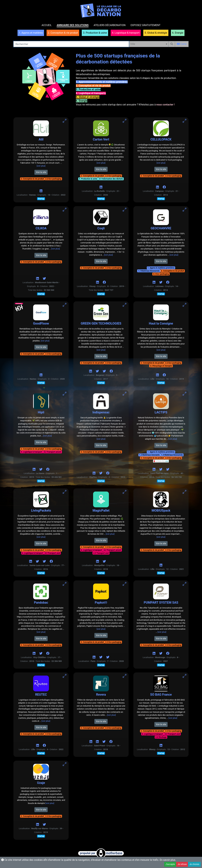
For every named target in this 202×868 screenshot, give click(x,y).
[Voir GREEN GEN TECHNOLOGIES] (125, 305)
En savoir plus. (168, 860)
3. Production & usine (88, 179)
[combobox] (149, 44)
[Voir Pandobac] (65, 584)
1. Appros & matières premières (161, 268)
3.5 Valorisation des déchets (111, 179)
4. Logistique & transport (32, 452)
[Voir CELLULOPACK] (184, 121)
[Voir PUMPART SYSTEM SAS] (184, 584)
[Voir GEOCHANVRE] (184, 210)
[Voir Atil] (65, 121)
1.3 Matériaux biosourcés (149, 271)
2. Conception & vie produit (32, 179)
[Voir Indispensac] (125, 394)
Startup (41, 199)
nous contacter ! (166, 105)
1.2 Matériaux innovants (149, 455)
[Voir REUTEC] (65, 676)
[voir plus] (41, 166)
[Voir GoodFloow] (65, 305)
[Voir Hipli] (65, 394)
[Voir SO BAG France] (184, 676)
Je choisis (194, 864)
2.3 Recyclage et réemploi (161, 366)
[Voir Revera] (125, 676)
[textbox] (149, 44)
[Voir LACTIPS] (184, 394)
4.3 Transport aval (52, 553)
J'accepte (170, 864)
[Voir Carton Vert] (125, 121)
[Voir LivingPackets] (65, 492)
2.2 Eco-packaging (53, 179)
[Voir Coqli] (125, 210)
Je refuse (182, 864)
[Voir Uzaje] (65, 764)
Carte (182, 44)
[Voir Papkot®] (125, 584)
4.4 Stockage (161, 737)
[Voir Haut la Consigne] (184, 305)
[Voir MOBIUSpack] (184, 492)
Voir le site (41, 172)
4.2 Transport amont (52, 452)
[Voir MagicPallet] (125, 492)
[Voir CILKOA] (65, 210)
